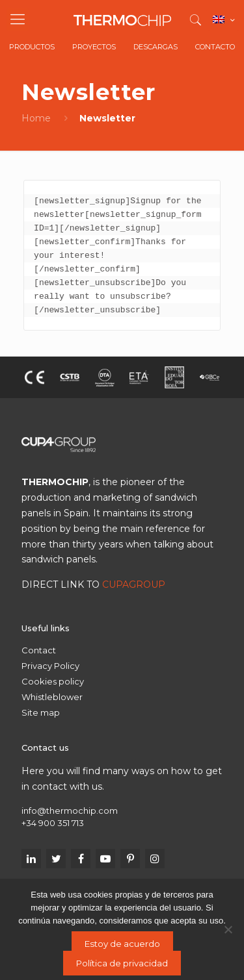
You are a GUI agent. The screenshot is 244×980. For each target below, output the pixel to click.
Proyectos (94, 47)
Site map (41, 712)
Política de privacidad (122, 963)
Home (36, 118)
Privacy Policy (50, 666)
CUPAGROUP (134, 584)
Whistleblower (52, 697)
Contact (39, 650)
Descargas (156, 47)
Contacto (215, 47)
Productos (32, 47)
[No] (228, 929)
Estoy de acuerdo (122, 944)
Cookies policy (53, 681)
